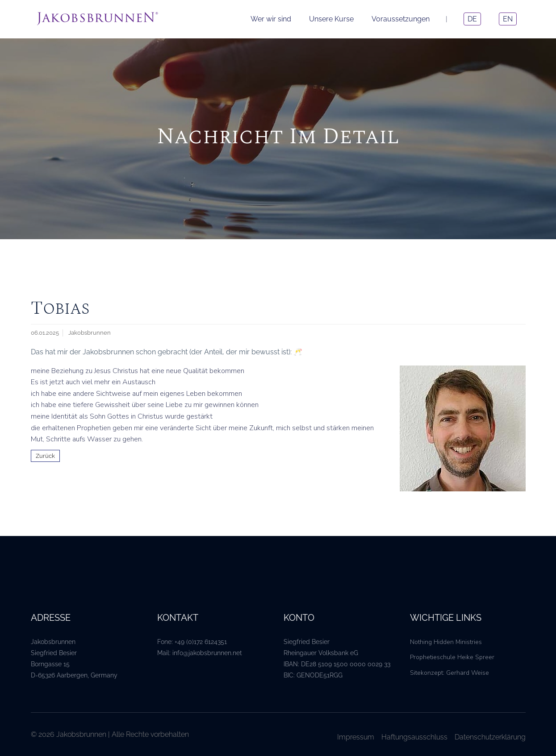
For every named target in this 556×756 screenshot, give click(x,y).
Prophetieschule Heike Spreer (452, 657)
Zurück (45, 456)
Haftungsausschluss (414, 737)
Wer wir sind (271, 19)
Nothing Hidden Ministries (446, 642)
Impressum (356, 737)
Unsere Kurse (331, 19)
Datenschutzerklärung (490, 737)
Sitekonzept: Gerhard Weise (449, 673)
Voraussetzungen (401, 19)
